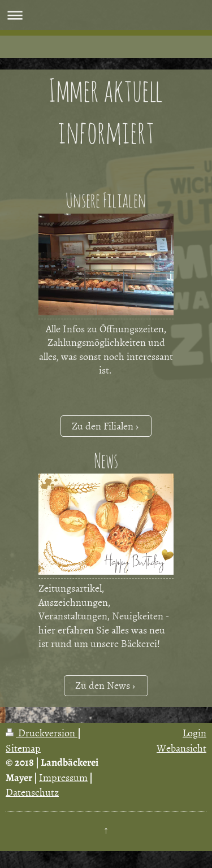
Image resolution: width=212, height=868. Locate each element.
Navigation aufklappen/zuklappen (106, 15)
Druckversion (42, 733)
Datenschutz (32, 792)
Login (194, 733)
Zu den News (103, 685)
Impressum (63, 777)
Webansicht (181, 748)
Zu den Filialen (103, 426)
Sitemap (23, 748)
